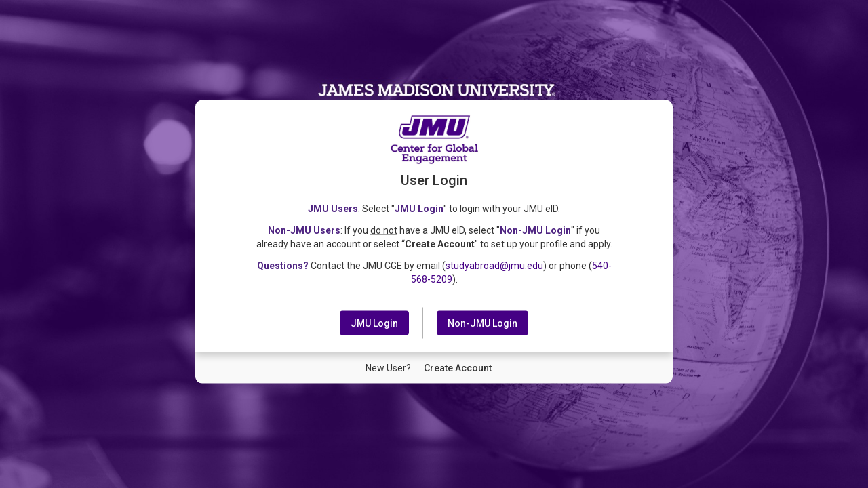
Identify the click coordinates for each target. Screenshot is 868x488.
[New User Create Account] (458, 367)
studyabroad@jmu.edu (494, 265)
